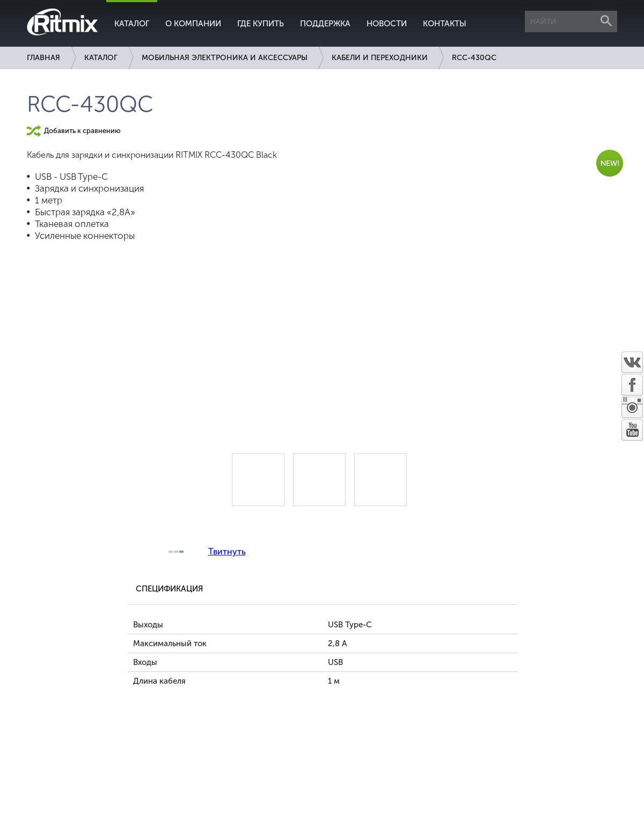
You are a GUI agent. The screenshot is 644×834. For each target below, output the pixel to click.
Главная (43, 58)
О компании (193, 24)
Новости (387, 24)
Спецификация (169, 589)
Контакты (445, 24)
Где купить (261, 24)
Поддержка (325, 24)
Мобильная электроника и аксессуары (225, 58)
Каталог (132, 24)
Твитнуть (227, 551)
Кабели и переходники (380, 58)
